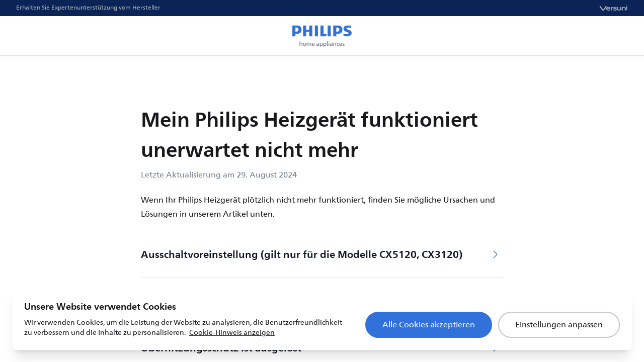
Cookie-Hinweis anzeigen (232, 333)
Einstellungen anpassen (559, 325)
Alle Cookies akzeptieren (429, 325)
